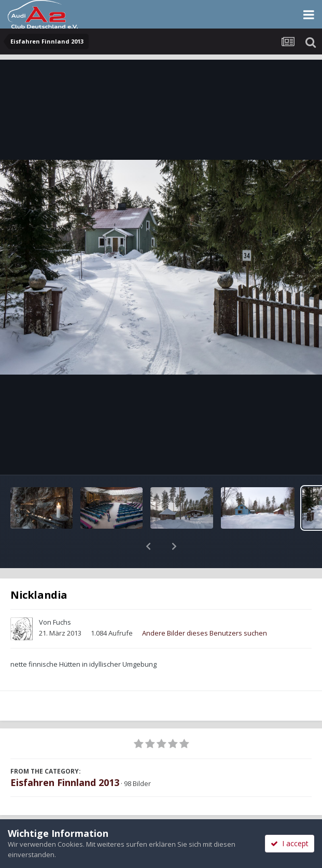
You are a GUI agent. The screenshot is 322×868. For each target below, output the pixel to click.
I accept (290, 843)
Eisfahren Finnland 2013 (65, 755)
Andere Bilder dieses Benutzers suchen (205, 606)
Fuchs (62, 595)
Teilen (80, 817)
